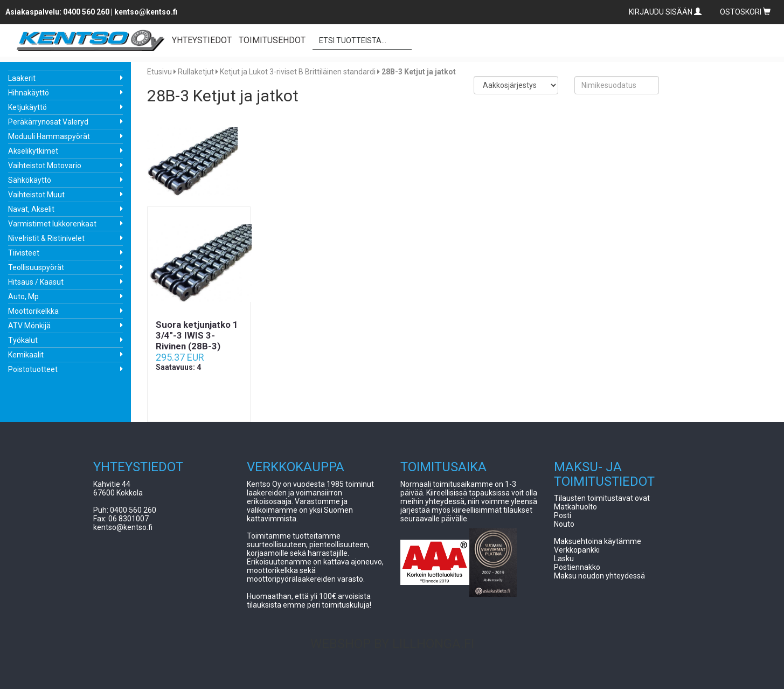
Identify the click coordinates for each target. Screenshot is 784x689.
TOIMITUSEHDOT (272, 40)
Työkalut (23, 340)
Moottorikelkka (33, 311)
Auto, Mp (23, 297)
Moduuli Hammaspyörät (49, 136)
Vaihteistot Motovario (45, 166)
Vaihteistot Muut (36, 195)
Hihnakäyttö (29, 93)
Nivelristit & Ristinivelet (46, 238)
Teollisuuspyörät (36, 267)
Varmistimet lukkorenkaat (52, 224)
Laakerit (22, 78)
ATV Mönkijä (29, 326)
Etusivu (159, 72)
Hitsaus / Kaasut (36, 282)
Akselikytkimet (33, 151)
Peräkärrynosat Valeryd (48, 122)
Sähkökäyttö (30, 180)
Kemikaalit (26, 355)
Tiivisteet (24, 253)
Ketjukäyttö (27, 107)
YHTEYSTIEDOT (202, 40)
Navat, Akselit (31, 209)
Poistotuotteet (33, 369)
